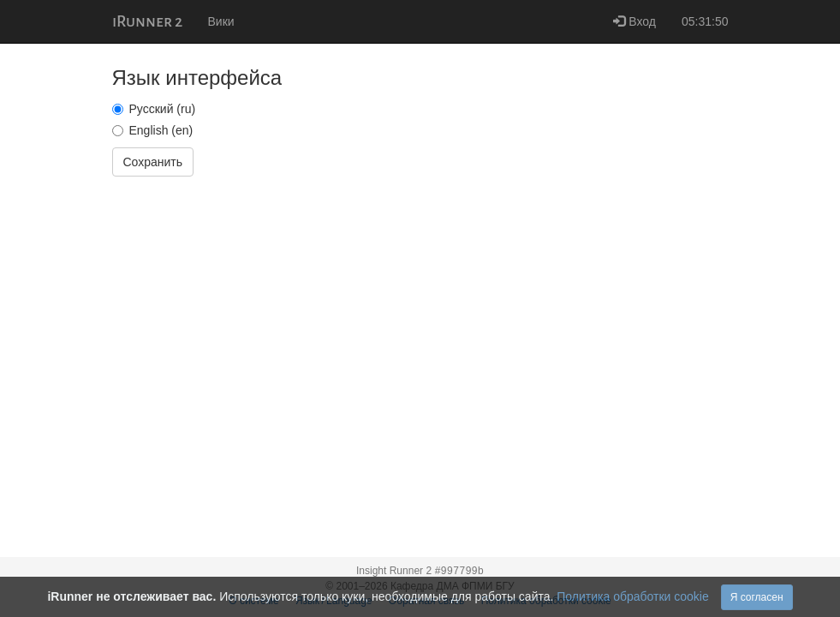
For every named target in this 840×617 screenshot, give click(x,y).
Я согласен (757, 597)
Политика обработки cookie (632, 596)
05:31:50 (705, 21)
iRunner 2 (147, 21)
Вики (221, 21)
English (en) (153, 130)
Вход (634, 21)
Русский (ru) (154, 109)
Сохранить (153, 162)
